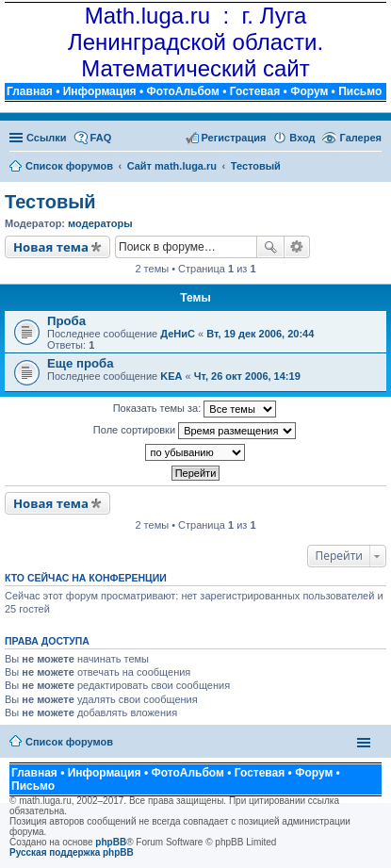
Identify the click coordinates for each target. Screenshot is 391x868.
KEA (171, 376)
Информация (100, 91)
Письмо (360, 91)
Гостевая (255, 91)
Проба (66, 321)
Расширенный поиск (297, 247)
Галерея (361, 138)
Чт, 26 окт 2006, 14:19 (247, 376)
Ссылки (47, 138)
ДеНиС (178, 334)
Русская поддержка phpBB (72, 852)
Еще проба (80, 363)
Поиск (270, 247)
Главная (30, 91)
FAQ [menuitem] (101, 138)
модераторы (100, 223)
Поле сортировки (195, 431)
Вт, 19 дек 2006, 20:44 (260, 334)
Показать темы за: (195, 409)
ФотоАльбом (182, 91)
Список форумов (69, 742)
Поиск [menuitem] (375, 168)
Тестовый (50, 202)
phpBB (111, 842)
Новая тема (51, 247)
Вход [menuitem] (302, 138)
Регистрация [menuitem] (234, 138)
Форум (309, 91)
